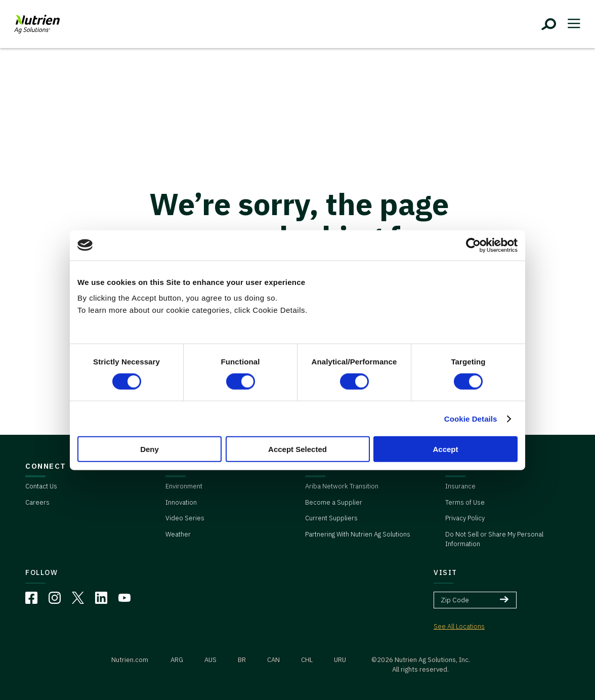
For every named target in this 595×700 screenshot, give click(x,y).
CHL (307, 660)
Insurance (460, 486)
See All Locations (459, 626)
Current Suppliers (331, 518)
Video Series (185, 518)
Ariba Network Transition (342, 486)
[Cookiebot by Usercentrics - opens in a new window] (473, 245)
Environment (184, 486)
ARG (177, 660)
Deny (150, 449)
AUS (210, 660)
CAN (273, 660)
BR (242, 660)
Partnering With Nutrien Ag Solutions (358, 534)
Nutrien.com (130, 660)
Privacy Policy (465, 518)
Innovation (181, 502)
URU (340, 660)
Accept (445, 449)
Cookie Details (471, 418)
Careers (37, 502)
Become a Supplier (334, 502)
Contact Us (41, 486)
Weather (178, 534)
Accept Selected (297, 449)
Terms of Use (465, 502)
